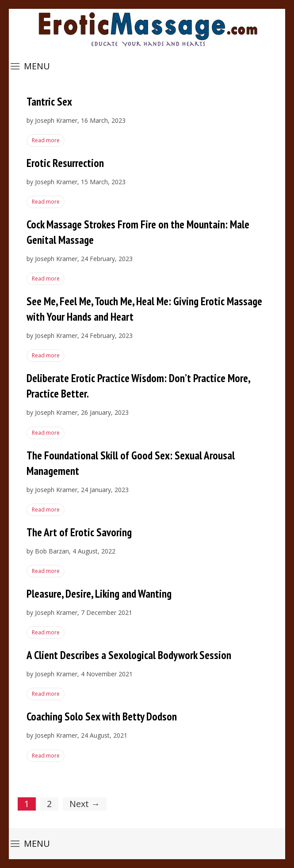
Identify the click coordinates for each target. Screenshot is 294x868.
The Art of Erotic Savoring (79, 532)
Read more (45, 140)
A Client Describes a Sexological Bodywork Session (129, 655)
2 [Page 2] (49, 804)
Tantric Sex (49, 102)
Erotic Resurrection (65, 163)
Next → (85, 804)
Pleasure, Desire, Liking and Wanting (99, 594)
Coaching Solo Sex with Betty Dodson (102, 716)
